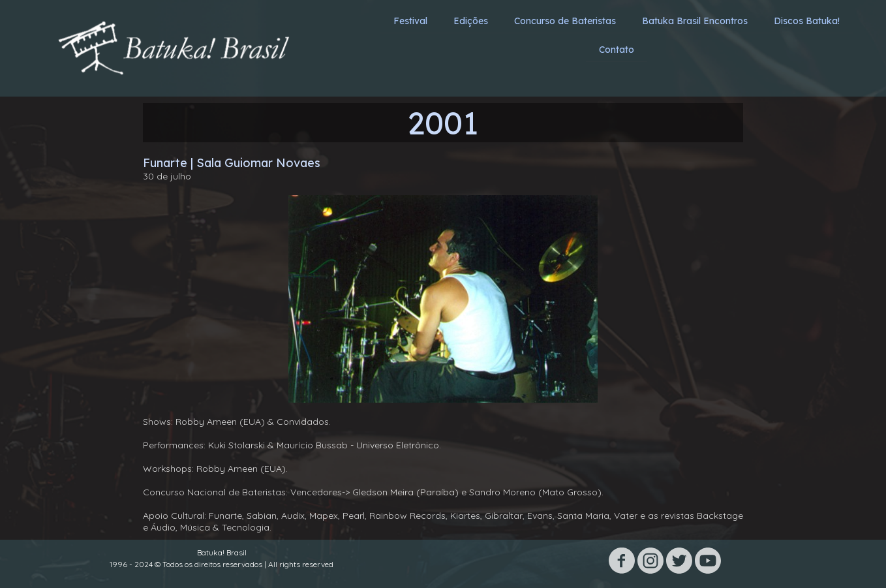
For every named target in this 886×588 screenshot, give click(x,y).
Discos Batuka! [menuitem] (807, 21)
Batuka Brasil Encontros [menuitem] (695, 21)
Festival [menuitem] (410, 21)
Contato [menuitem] (617, 50)
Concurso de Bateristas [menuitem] (565, 21)
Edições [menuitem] (471, 21)
